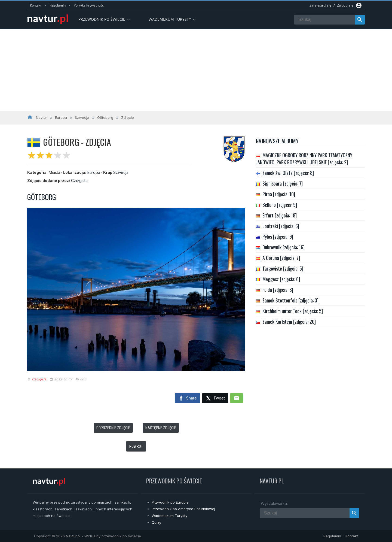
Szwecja (121, 172)
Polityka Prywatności (89, 5)
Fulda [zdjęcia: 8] (278, 290)
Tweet (215, 399)
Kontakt (36, 5)
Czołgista (79, 181)
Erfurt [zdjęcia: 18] (280, 215)
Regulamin (58, 5)
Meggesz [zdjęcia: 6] (281, 279)
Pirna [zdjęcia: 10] (279, 194)
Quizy (156, 522)
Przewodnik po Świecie (105, 19)
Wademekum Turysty (169, 516)
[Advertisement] (196, 70)
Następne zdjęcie (161, 428)
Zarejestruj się (320, 5)
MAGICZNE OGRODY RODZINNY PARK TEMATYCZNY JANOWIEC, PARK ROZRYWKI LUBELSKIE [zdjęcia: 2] (304, 159)
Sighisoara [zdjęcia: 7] (283, 183)
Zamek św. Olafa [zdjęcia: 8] (288, 173)
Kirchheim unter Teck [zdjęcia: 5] (293, 311)
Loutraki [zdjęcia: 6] (281, 226)
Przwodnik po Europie (170, 502)
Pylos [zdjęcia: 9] (278, 237)
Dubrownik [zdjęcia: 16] (284, 247)
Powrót (136, 446)
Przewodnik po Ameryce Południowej (183, 509)
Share (187, 398)
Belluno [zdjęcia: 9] (280, 205)
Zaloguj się (345, 5)
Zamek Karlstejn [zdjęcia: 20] (289, 322)
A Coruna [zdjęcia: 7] (281, 258)
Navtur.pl (73, 536)
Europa (94, 172)
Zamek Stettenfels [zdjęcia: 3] (290, 300)
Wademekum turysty (173, 19)
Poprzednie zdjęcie (113, 428)
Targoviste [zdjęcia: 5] (283, 268)
